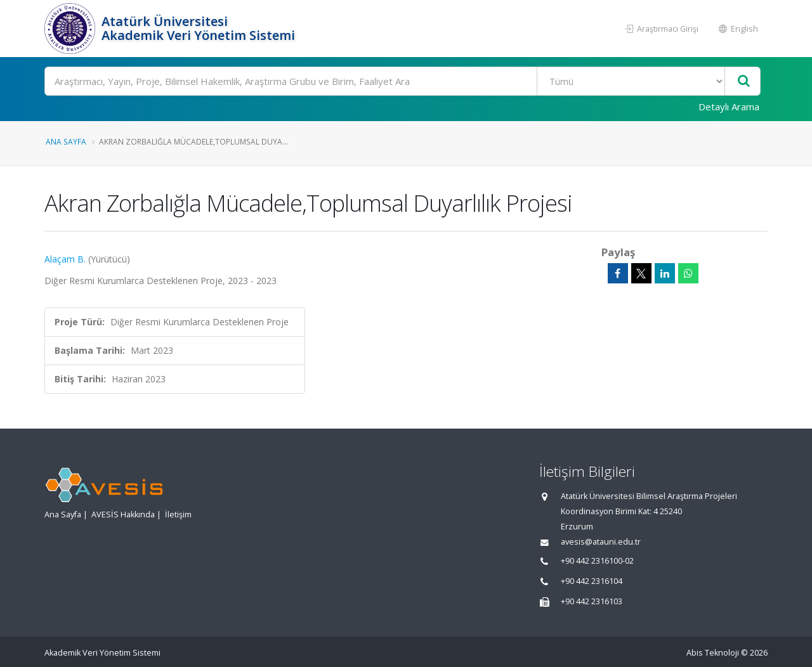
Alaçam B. (65, 259)
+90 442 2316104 (592, 581)
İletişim (178, 515)
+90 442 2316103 (592, 601)
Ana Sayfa (66, 141)
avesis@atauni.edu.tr (601, 542)
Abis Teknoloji (713, 653)
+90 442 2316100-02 (597, 561)
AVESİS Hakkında (123, 515)
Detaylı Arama (729, 107)
